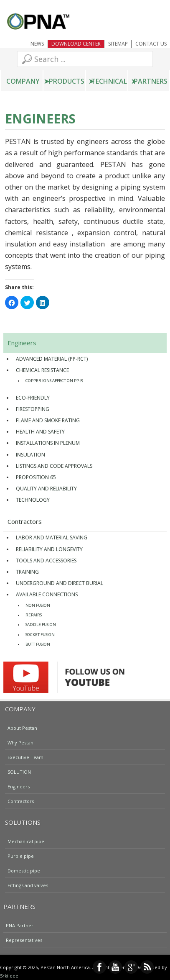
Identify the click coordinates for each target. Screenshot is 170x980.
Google (131, 967)
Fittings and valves (28, 885)
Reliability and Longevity (49, 549)
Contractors (25, 521)
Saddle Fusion (41, 625)
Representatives (24, 940)
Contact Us (151, 44)
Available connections (47, 594)
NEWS (37, 44)
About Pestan (22, 727)
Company (23, 81)
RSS (147, 967)
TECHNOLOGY (33, 500)
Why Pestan (20, 742)
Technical (109, 81)
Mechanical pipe (26, 841)
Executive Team (25, 757)
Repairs (34, 615)
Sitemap (118, 44)
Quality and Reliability (46, 489)
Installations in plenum (48, 443)
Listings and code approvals (54, 466)
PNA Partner (20, 925)
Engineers (22, 343)
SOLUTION (19, 771)
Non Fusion (38, 605)
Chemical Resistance (42, 370)
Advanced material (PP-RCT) (52, 359)
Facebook (99, 967)
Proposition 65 (36, 477)
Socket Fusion (40, 635)
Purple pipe (21, 856)
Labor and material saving (52, 537)
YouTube (115, 967)
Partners (151, 81)
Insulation (30, 455)
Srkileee (9, 976)
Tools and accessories (46, 561)
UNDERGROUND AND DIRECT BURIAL (60, 583)
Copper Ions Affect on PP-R (54, 381)
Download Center (76, 44)
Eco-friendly (33, 398)
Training (27, 572)
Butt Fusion (38, 644)
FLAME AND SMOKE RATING (48, 420)
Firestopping (33, 409)
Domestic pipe (24, 870)
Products (67, 81)
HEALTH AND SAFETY (40, 432)
